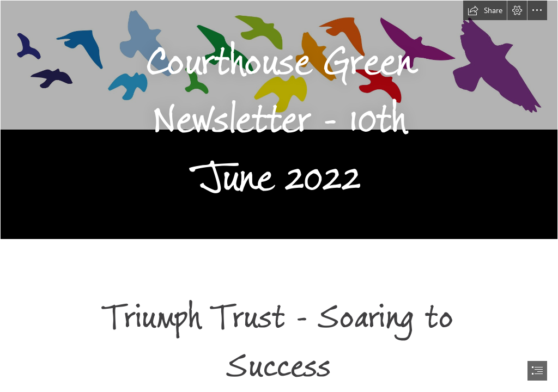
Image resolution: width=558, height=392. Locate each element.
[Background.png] (279, 120)
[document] (279, 196)
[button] (485, 10)
